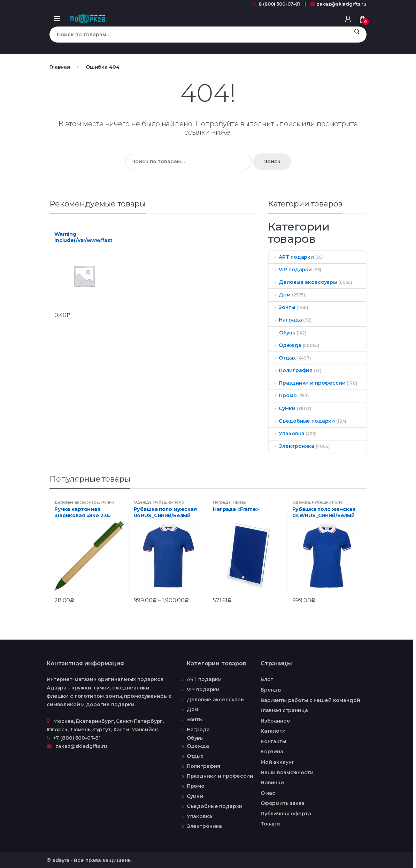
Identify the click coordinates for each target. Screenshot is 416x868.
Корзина (272, 752)
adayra (61, 860)
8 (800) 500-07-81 (277, 4)
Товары (271, 824)
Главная (60, 67)
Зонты (282, 307)
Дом (280, 295)
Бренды (271, 690)
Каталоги (273, 731)
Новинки (272, 783)
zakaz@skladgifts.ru (338, 4)
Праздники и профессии (307, 383)
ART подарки (291, 257)
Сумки (282, 408)
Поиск (357, 35)
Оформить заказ (283, 803)
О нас (268, 793)
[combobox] (198, 35)
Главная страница (284, 710)
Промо (283, 395)
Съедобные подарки (302, 421)
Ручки (108, 502)
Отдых (282, 358)
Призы (240, 502)
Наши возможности (287, 772)
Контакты (273, 741)
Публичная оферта (286, 814)
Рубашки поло (169, 502)
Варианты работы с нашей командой (310, 700)
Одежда (285, 345)
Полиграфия (291, 370)
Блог (267, 679)
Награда (285, 320)
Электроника (291, 446)
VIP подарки (290, 270)
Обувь (282, 333)
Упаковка (287, 433)
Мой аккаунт (277, 762)
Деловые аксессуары (303, 282)
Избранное (275, 721)
